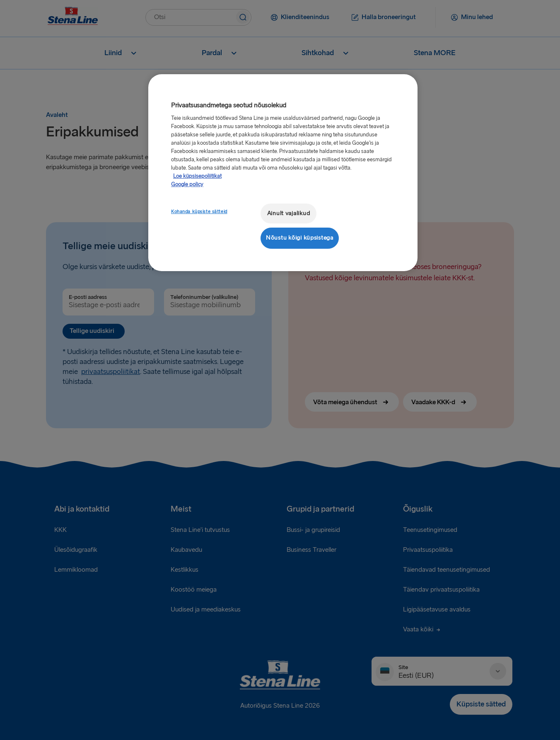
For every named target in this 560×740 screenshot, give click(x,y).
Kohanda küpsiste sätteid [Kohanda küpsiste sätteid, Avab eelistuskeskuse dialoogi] (199, 212)
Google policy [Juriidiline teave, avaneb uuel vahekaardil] (187, 184)
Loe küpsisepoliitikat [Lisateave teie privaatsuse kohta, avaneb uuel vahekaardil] (197, 176)
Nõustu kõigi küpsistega (300, 238)
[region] (283, 173)
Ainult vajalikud (289, 213)
